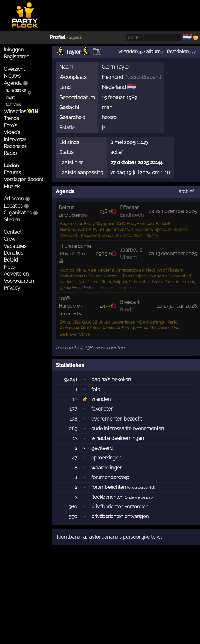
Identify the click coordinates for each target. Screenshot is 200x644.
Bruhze (95, 276)
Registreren (17, 57)
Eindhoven (132, 215)
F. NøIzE (163, 224)
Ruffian (123, 328)
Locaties (13, 206)
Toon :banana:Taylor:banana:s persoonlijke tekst (109, 537)
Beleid (11, 260)
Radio (10, 153)
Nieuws (12, 76)
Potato (109, 328)
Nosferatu (156, 322)
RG (101, 230)
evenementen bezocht (117, 419)
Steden (12, 220)
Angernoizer (71, 224)
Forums (12, 173)
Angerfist (106, 270)
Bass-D (80, 276)
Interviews (15, 139)
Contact (13, 232)
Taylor (74, 52)
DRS (76, 322)
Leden (11, 166)
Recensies (15, 146)
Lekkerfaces (123, 322)
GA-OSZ (90, 322)
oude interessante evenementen (128, 428)
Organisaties (18, 213)
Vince (84, 334)
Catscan (111, 276)
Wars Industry (145, 235)
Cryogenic (106, 224)
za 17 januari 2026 (177, 306)
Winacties (21, 111)
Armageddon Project (136, 270)
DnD (121, 224)
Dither (106, 282)
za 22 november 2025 (173, 211)
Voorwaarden (19, 281)
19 (75, 399)
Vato (127, 235)
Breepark (130, 302)
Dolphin (120, 282)
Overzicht (14, 69)
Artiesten (14, 199)
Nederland (114, 87)
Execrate (173, 282)
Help (9, 267)
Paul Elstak (91, 328)
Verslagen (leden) (23, 179)
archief (186, 192)
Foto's (10, 125)
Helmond (112, 77)
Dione (93, 282)
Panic (172, 322)
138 (74, 419)
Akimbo (67, 270)
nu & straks (16, 90)
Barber (66, 276)
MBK (141, 322)
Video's (12, 132)
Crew (10, 239)
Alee (92, 270)
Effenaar (129, 207)
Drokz (157, 282)
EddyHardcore (140, 224)
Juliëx (104, 322)
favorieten (178, 52)
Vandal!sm (111, 235)
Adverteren (16, 274)
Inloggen (14, 50)
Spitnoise (163, 230)
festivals (13, 105)
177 (73, 409)
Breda (127, 310)
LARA (91, 230)
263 (73, 428)
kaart (10, 97)
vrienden (128, 52)
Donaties (14, 253)
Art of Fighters (170, 270)
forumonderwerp (110, 477)
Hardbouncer (72, 230)
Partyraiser (69, 328)
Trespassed (89, 235)
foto (96, 389)
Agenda (13, 83)
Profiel (58, 37)
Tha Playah (160, 328)
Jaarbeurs (131, 250)
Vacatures (15, 246)
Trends (11, 118)
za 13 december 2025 (173, 254)
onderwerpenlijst (141, 488)
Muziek (12, 187)
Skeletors (144, 230)
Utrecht (128, 257)
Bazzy (89, 224)
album (153, 52)
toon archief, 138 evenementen (90, 348)
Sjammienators (119, 230)
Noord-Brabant (143, 77)
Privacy (12, 288)
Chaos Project (133, 276)
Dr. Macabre (139, 282)
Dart (82, 282)
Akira (81, 270)
